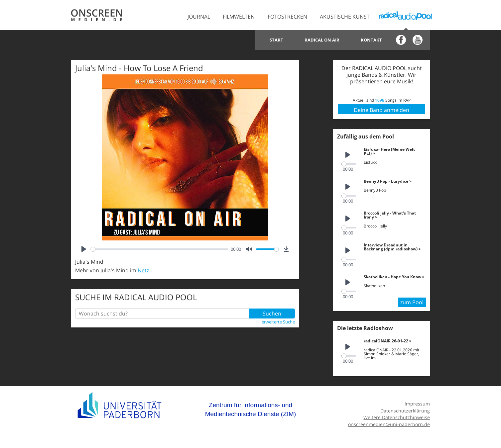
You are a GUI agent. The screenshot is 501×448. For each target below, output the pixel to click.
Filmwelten (239, 17)
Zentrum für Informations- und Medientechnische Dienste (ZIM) (251, 410)
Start (276, 40)
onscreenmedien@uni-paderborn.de (389, 424)
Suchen (272, 314)
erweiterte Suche (278, 322)
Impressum (417, 404)
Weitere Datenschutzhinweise (397, 417)
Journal (199, 17)
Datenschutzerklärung (405, 411)
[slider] (160, 249)
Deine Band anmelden (381, 110)
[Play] (84, 249)
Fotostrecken (287, 17)
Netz (143, 270)
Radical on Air (322, 40)
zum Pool (412, 302)
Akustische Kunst (345, 17)
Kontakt (371, 40)
